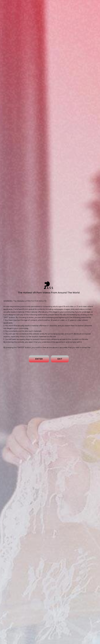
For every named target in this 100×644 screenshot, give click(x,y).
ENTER (39, 359)
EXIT (60, 359)
